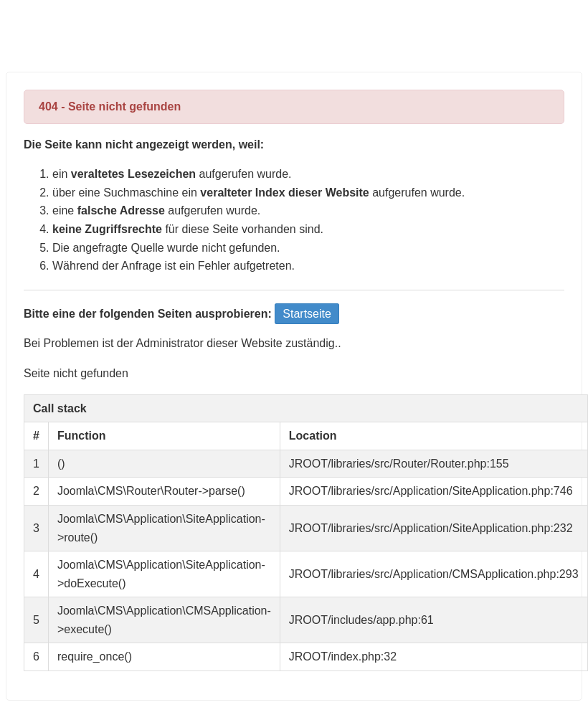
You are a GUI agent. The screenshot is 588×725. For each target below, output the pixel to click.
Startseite (307, 314)
